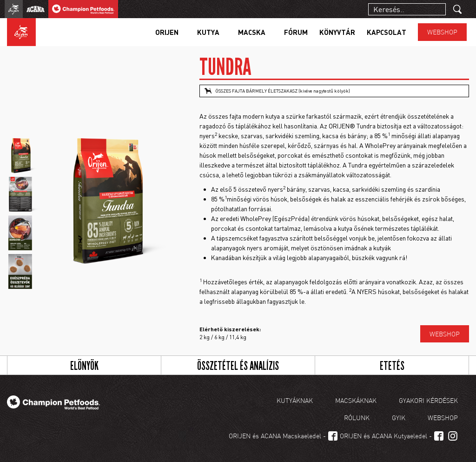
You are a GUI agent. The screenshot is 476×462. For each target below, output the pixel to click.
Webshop (442, 32)
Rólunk (357, 418)
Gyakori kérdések (428, 400)
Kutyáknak (295, 400)
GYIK (399, 418)
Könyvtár (337, 32)
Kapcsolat (387, 32)
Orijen (167, 32)
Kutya (208, 32)
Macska (252, 32)
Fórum (296, 32)
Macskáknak (356, 400)
